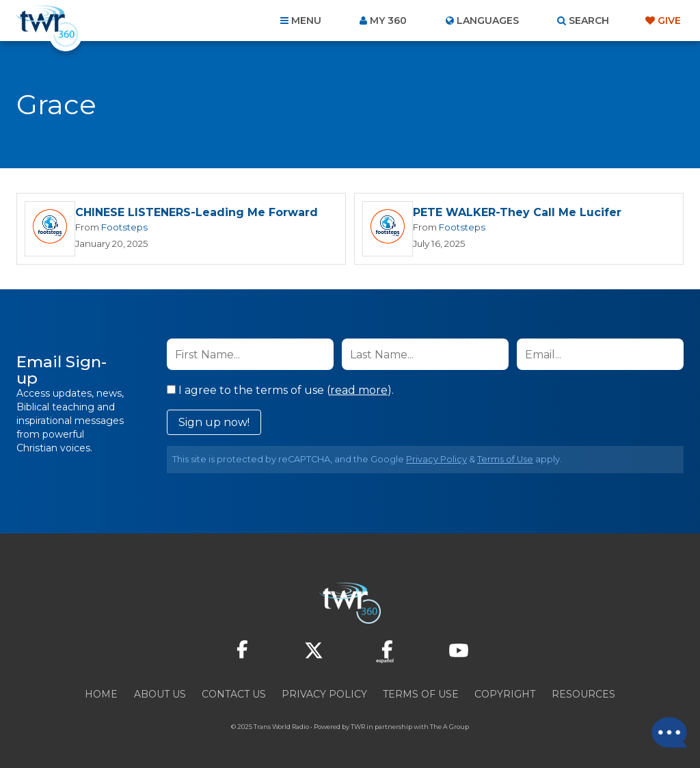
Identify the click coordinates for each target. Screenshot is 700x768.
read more (359, 390)
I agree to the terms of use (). (280, 390)
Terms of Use (505, 459)
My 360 (388, 21)
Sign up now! (214, 422)
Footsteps (124, 227)
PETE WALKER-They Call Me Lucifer (517, 212)
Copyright (505, 694)
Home (101, 694)
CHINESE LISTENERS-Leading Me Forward (197, 212)
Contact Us (234, 694)
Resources (583, 694)
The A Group (449, 727)
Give (669, 21)
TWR (358, 727)
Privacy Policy (436, 459)
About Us (160, 694)
